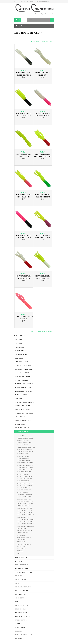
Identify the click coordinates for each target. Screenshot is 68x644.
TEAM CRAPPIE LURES (24, 544)
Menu (19, 26)
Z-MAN (19, 553)
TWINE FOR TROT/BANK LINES (24, 635)
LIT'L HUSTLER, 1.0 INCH (24, 508)
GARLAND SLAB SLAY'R (24, 490)
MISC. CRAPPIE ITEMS (21, 569)
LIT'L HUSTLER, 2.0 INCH (24, 513)
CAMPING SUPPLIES (21, 354)
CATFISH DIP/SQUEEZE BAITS (24, 369)
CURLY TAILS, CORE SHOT (25, 461)
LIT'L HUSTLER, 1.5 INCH (24, 510)
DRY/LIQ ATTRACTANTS (22, 380)
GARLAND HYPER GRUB (24, 476)
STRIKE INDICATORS (21, 620)
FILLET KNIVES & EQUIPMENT (24, 384)
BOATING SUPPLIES (21, 351)
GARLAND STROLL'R (23, 492)
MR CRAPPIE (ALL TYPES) (25, 531)
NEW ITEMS (18, 343)
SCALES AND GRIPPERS (22, 605)
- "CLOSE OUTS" (19, 347)
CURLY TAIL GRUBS (23, 458)
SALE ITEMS (18, 340)
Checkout (37, 14)
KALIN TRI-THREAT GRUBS (25, 499)
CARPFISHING (19, 358)
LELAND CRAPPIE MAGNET (25, 504)
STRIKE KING (21, 542)
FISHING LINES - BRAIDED (23, 387)
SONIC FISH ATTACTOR (24, 537)
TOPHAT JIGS (21, 546)
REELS (17, 583)
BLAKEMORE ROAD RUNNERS (26, 447)
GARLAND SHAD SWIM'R (24, 486)
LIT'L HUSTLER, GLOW (24, 517)
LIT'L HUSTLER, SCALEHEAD (26, 524)
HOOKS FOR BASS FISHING (23, 406)
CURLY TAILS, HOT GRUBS (25, 463)
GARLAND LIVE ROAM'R (24, 479)
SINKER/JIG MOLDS (21, 609)
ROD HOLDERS (19, 598)
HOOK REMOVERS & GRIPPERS (24, 402)
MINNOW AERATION (21, 558)
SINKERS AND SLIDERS (22, 613)
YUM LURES (21, 551)
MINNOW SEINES (20, 561)
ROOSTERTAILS (22, 535)
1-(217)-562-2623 (20, 2)
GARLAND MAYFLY (23, 481)
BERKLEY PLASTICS (23, 440)
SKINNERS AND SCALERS (22, 616)
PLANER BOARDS (20, 576)
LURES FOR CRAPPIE (22, 432)
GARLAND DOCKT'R (23, 474)
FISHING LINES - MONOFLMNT (24, 391)
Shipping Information (44, 2)
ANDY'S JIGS (21, 436)
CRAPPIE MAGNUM (23, 454)
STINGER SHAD (21, 540)
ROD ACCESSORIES (20, 594)
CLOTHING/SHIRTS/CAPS (22, 376)
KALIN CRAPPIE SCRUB (24, 497)
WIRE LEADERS (19, 638)
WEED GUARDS (22, 549)
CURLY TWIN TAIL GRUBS (25, 470)
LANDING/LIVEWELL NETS (23, 421)
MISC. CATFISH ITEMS (21, 565)
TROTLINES (18, 631)
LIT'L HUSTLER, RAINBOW (25, 522)
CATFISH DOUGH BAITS (22, 373)
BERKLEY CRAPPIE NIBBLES (25, 438)
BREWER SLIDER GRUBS (24, 449)
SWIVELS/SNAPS (20, 627)
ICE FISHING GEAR (20, 417)
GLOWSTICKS (19, 398)
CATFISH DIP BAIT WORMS (23, 365)
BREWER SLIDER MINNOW (25, 452)
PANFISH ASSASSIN (23, 533)
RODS (16, 602)
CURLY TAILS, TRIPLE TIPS (25, 465)
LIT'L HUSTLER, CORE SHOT (25, 515)
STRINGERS (18, 624)
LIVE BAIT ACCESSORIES (22, 428)
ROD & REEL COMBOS (21, 591)
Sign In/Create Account (47, 14)
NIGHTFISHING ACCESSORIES (24, 572)
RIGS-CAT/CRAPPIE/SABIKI (23, 587)
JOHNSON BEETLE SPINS (24, 495)
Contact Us (32, 2)
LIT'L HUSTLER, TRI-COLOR (25, 526)
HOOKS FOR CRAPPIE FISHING (24, 413)
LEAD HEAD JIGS (20, 424)
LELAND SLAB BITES (23, 506)
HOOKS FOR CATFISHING (22, 409)
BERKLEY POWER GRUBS (25, 443)
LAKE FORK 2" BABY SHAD (25, 501)
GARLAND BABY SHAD (24, 472)
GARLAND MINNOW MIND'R (25, 483)
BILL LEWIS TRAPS (23, 445)
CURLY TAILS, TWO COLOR (25, 467)
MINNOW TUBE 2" (22, 528)
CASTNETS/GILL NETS (21, 362)
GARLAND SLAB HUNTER (25, 488)
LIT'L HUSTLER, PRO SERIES (25, 519)
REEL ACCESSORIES (21, 580)
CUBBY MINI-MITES (23, 456)
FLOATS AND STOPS (21, 395)
